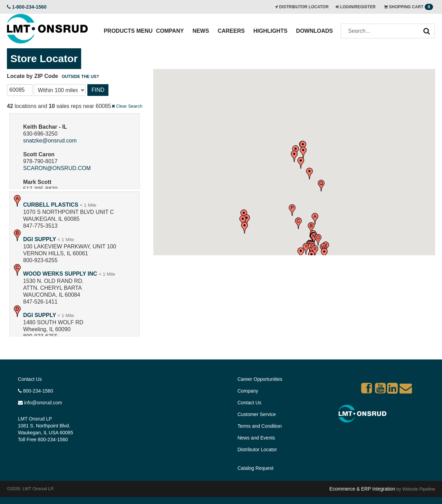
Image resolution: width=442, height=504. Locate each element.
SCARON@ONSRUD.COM (57, 168)
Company (170, 31)
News (201, 31)
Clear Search (127, 106)
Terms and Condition (260, 426)
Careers (231, 31)
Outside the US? (80, 77)
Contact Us (30, 379)
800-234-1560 (36, 391)
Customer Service (257, 414)
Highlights (271, 31)
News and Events (256, 438)
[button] (315, 219)
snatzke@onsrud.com (50, 141)
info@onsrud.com (40, 403)
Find (98, 90)
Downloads (314, 31)
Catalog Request (256, 468)
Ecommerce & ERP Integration (362, 489)
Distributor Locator (257, 449)
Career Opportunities (260, 379)
